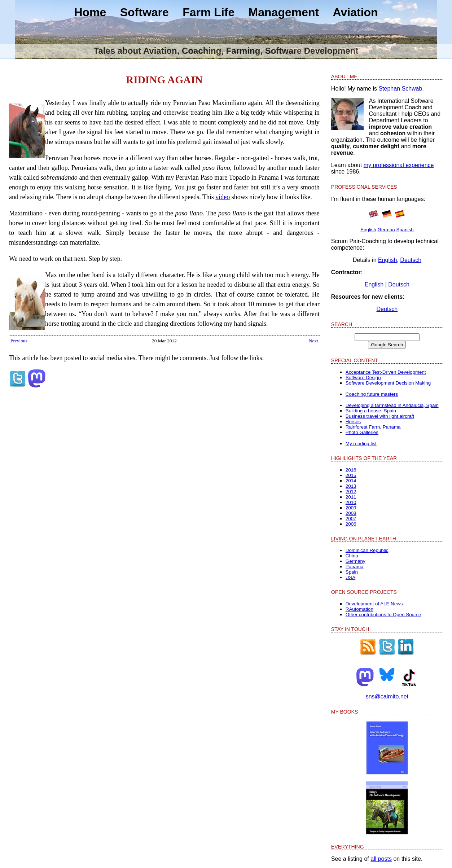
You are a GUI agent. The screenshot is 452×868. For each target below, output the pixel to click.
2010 (351, 502)
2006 (351, 524)
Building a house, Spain (371, 411)
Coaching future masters (372, 394)
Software (144, 12)
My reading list (361, 444)
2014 (351, 481)
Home (90, 12)
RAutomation (359, 609)
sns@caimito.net (387, 696)
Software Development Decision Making (388, 383)
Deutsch (411, 260)
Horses (353, 422)
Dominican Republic (367, 550)
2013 (351, 486)
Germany (356, 561)
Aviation (356, 12)
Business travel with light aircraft (380, 416)
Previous (19, 341)
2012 (351, 492)
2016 (351, 470)
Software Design (363, 378)
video (223, 197)
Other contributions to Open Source (383, 615)
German (386, 230)
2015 (351, 475)
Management (284, 12)
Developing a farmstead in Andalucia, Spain (392, 405)
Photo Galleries (362, 432)
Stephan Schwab (400, 89)
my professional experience (399, 165)
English (368, 230)
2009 (351, 508)
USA (350, 577)
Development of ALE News (374, 604)
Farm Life (209, 12)
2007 (351, 519)
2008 (351, 513)
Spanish (405, 230)
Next (313, 341)
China (352, 556)
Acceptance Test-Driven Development (386, 372)
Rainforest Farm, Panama (373, 427)
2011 (351, 497)
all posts (381, 859)
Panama (355, 567)
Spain (352, 572)
